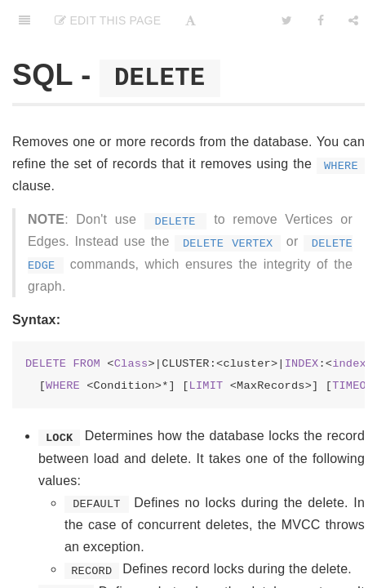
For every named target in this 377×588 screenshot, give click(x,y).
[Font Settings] (191, 20)
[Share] (353, 20)
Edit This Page (108, 20)
